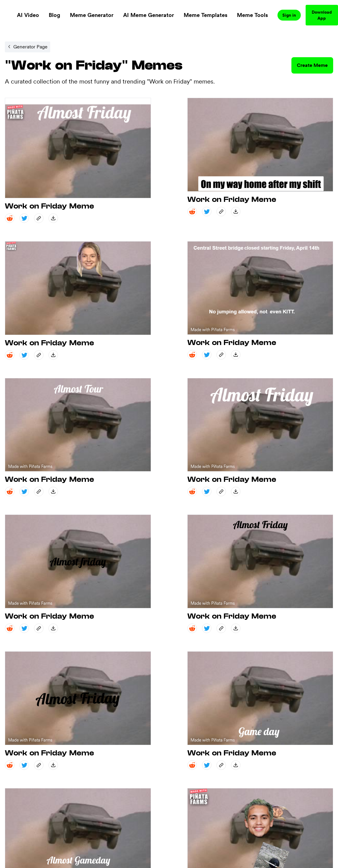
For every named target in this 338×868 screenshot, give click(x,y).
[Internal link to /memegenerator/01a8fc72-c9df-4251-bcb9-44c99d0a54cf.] (28, 47)
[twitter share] (24, 218)
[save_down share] (53, 218)
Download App (322, 15)
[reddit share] (10, 218)
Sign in (289, 15)
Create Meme (312, 65)
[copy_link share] (39, 218)
